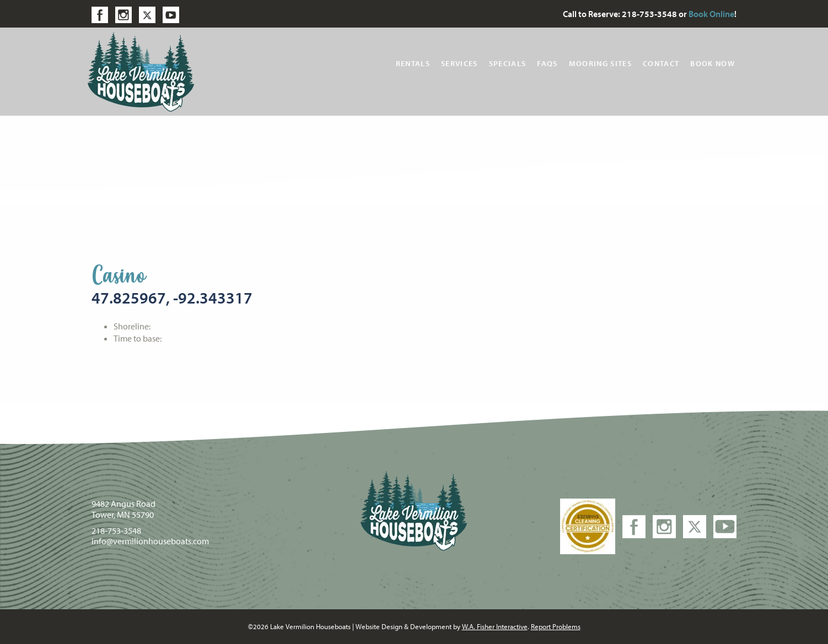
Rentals (413, 63)
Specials (508, 63)
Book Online (711, 14)
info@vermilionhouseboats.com (150, 541)
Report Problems (556, 626)
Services (459, 63)
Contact (661, 63)
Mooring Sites (600, 63)
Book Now (713, 63)
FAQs (547, 63)
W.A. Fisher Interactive (495, 626)
